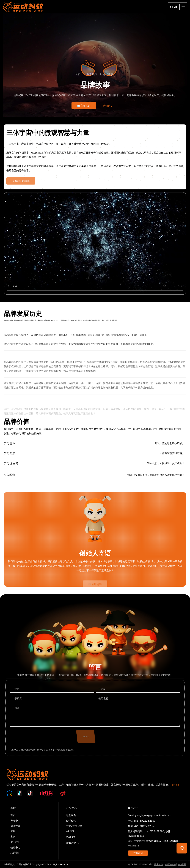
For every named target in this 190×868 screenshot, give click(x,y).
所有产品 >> (73, 843)
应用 (13, 831)
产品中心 (15, 820)
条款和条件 (170, 864)
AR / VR (70, 831)
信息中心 (15, 847)
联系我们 (15, 852)
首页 (78, 74)
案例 (13, 836)
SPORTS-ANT (23, 7)
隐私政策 (159, 864)
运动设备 (71, 815)
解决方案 (15, 826)
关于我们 (92, 74)
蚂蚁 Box (71, 836)
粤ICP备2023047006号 (140, 864)
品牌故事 (108, 74)
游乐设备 (71, 820)
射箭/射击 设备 (74, 826)
